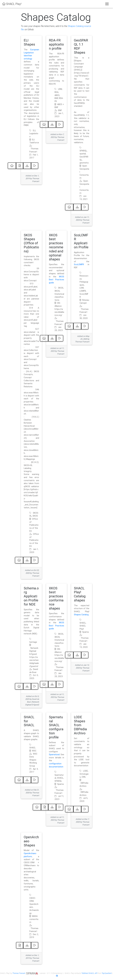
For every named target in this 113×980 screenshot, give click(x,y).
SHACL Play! (12, 4)
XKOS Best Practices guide (57, 280)
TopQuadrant (107, 973)
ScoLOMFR (79, 264)
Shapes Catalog (81, 615)
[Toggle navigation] (107, 4)
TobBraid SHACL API (89, 973)
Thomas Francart (19, 973)
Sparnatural (54, 755)
